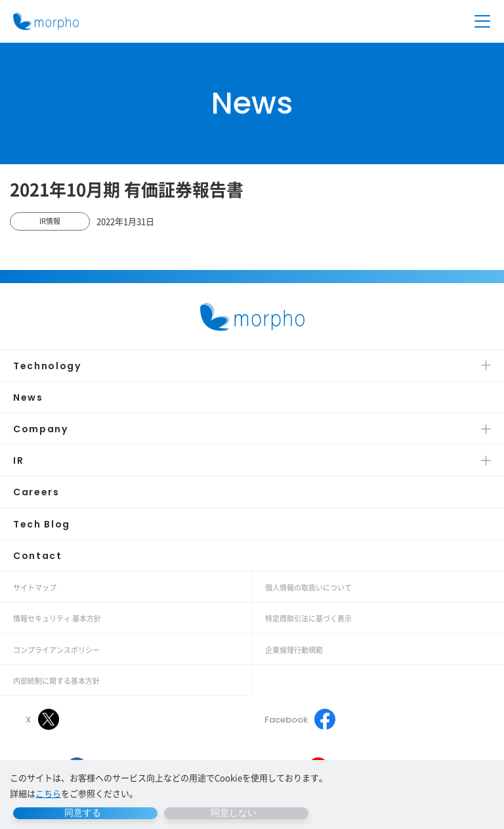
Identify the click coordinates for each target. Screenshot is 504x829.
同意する (83, 813)
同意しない (234, 813)
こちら (48, 793)
